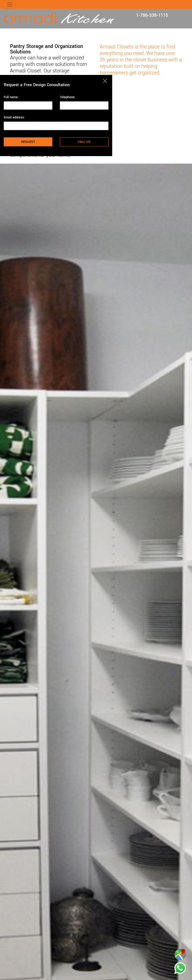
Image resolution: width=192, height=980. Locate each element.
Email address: (14, 117)
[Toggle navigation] (10, 4)
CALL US (84, 142)
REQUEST (28, 142)
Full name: (11, 97)
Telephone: (68, 97)
